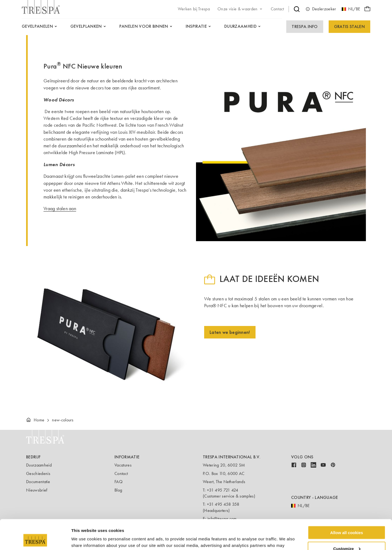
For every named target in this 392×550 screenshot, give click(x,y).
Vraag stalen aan (60, 209)
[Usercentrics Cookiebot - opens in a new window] (35, 539)
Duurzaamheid (39, 465)
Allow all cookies (347, 504)
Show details (84, 539)
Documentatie (38, 482)
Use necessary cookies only (347, 537)
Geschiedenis (38, 473)
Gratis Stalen (349, 27)
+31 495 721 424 (223, 490)
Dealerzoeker (321, 9)
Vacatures (123, 465)
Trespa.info (305, 27)
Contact (121, 473)
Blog (118, 490)
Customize (347, 521)
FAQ (119, 482)
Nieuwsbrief (37, 490)
